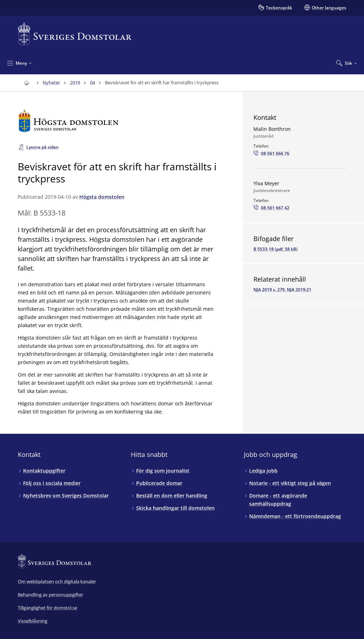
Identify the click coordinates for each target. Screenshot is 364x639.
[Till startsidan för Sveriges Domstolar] (75, 34)
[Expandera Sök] (347, 63)
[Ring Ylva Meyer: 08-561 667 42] (271, 208)
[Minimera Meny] (19, 63)
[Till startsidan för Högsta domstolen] (120, 121)
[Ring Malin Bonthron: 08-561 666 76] (271, 154)
